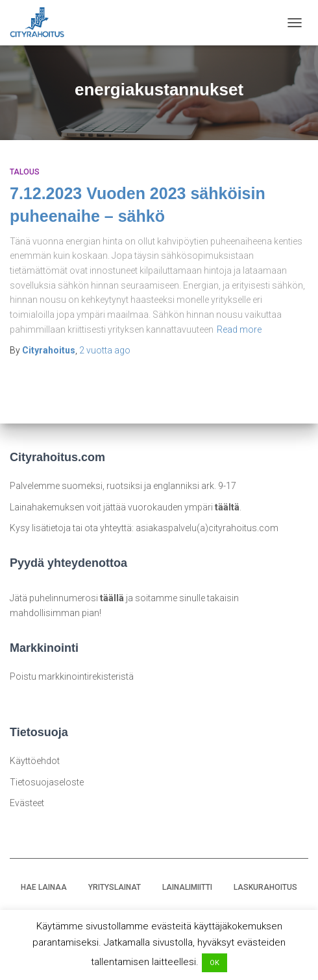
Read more (239, 329)
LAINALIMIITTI (187, 887)
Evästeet (27, 803)
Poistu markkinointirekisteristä (72, 676)
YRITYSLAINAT (115, 887)
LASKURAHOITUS (265, 887)
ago (105, 350)
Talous (25, 172)
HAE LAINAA (44, 887)
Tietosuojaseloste (47, 782)
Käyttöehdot (35, 761)
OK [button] (214, 963)
